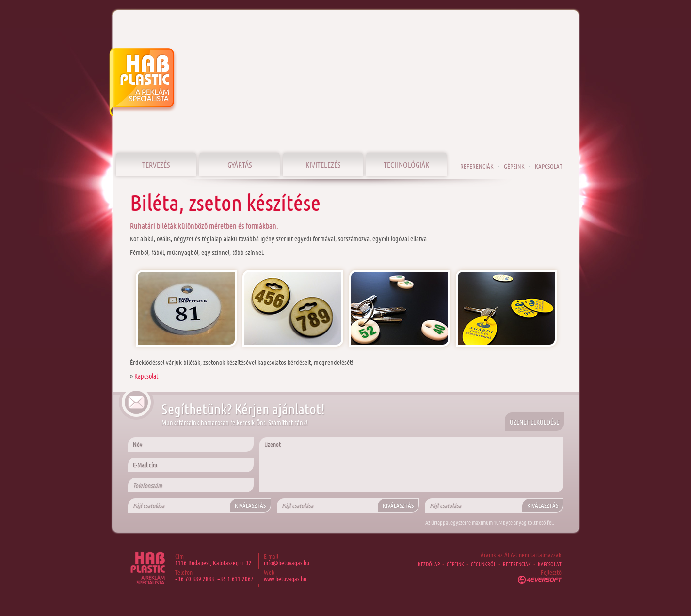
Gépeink (514, 166)
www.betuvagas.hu (285, 579)
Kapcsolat (146, 376)
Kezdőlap (429, 564)
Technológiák (406, 165)
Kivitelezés (323, 165)
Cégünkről (483, 564)
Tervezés (156, 165)
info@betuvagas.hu (287, 563)
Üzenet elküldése (534, 422)
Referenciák (477, 166)
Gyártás (240, 165)
